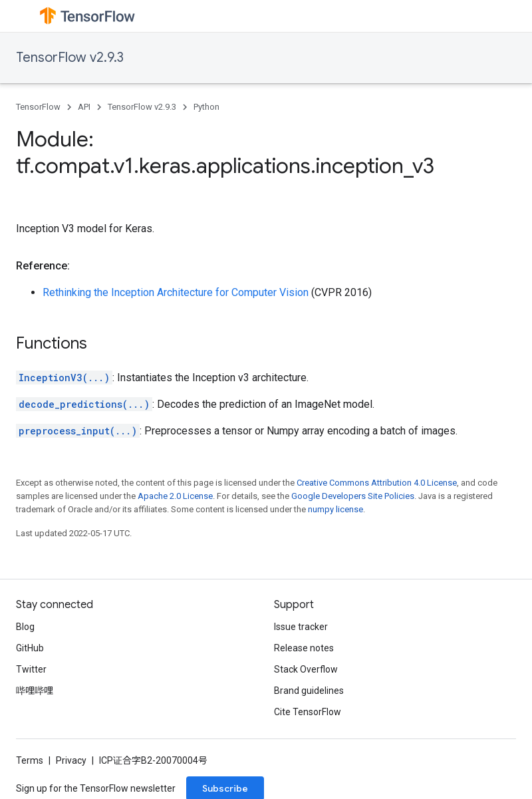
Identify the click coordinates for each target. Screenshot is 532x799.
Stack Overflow (306, 669)
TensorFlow (38, 107)
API (84, 107)
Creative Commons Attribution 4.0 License (377, 483)
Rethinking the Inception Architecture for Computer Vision (176, 292)
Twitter (31, 669)
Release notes (304, 648)
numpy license (335, 509)
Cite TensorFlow (308, 712)
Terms (30, 760)
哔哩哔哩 (35, 691)
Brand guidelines (309, 691)
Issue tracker (301, 627)
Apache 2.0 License (175, 496)
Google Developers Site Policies (353, 496)
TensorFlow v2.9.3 (70, 58)
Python (206, 107)
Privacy (71, 760)
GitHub (30, 648)
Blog (25, 627)
